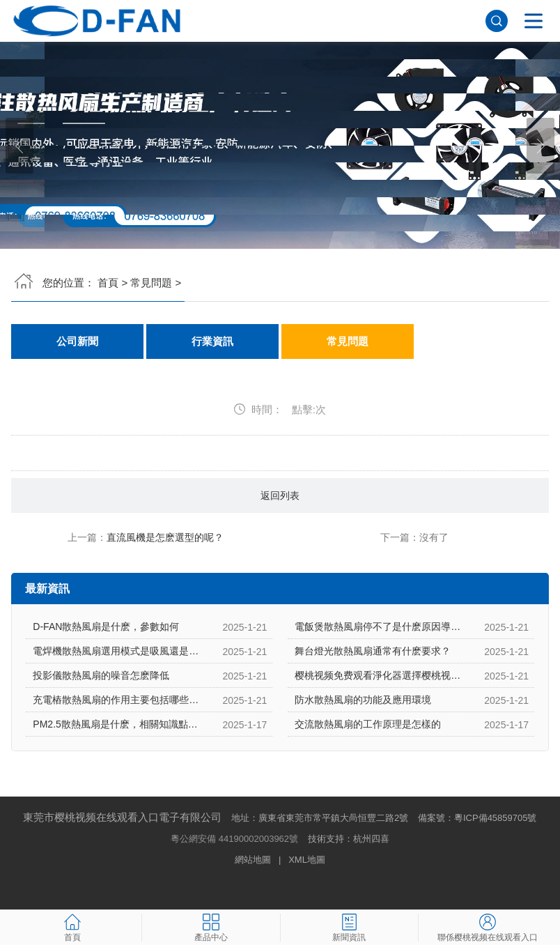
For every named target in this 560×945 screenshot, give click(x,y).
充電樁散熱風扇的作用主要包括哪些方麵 (120, 700)
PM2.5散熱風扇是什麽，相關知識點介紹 (120, 724)
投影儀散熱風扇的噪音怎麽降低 (101, 675)
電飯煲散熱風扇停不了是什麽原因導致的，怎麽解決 (407, 627)
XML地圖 (307, 860)
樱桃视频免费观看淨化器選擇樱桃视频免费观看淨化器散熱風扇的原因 (414, 675)
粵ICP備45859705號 (496, 818)
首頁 (108, 283)
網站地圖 (253, 860)
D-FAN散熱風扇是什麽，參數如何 (106, 627)
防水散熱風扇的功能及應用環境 (363, 700)
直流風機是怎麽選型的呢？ (165, 537)
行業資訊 (212, 341)
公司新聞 (77, 341)
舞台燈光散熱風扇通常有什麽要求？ (373, 651)
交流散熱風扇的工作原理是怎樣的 (368, 724)
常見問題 (151, 283)
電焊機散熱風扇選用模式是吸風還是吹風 (120, 651)
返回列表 (280, 495)
